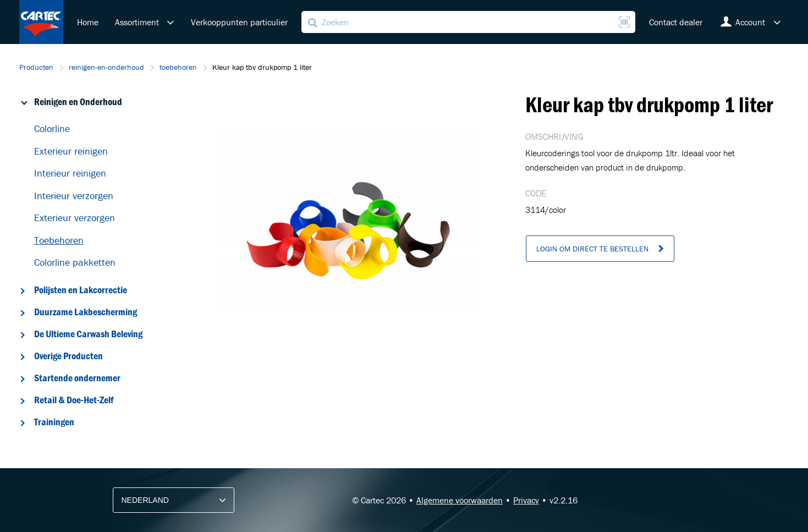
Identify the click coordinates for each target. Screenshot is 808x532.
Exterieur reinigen (71, 151)
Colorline (52, 128)
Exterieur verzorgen (75, 218)
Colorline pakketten (75, 262)
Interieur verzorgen (74, 196)
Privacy (526, 500)
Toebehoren (59, 240)
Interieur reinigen (70, 173)
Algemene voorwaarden (460, 500)
